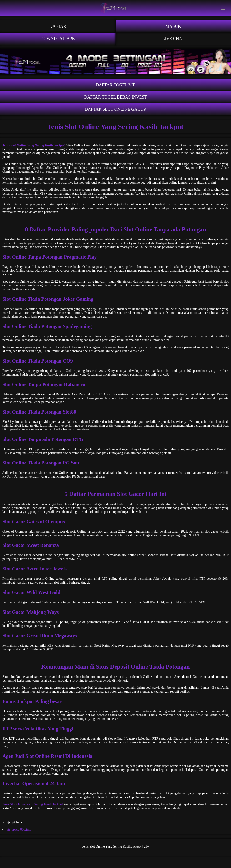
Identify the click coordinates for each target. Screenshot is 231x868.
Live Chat (173, 39)
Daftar (58, 26)
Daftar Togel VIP (115, 85)
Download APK (58, 39)
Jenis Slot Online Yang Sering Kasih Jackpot (33, 804)
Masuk (173, 26)
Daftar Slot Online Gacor (116, 109)
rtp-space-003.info (19, 830)
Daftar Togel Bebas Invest (115, 97)
